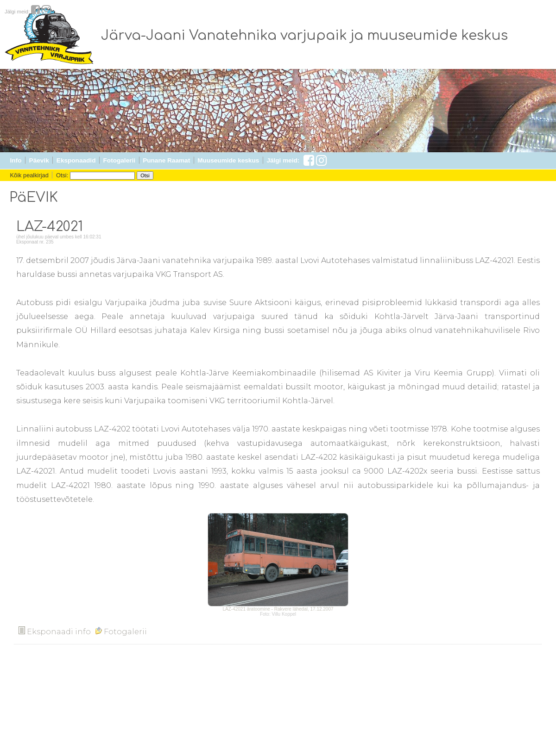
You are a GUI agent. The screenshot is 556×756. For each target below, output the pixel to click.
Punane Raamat (166, 160)
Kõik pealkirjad (29, 175)
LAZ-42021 (50, 227)
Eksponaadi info (55, 632)
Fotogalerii (119, 160)
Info (16, 160)
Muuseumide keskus (228, 160)
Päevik (39, 160)
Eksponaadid (76, 160)
